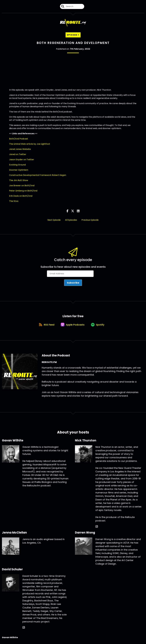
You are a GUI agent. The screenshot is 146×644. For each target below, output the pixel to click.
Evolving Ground (17, 165)
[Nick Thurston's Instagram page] (97, 527)
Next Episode (54, 220)
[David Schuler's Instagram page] (24, 628)
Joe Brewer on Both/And (22, 185)
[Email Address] (70, 274)
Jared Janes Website (20, 149)
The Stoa (14, 201)
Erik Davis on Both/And (21, 196)
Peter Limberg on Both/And (23, 191)
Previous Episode (90, 220)
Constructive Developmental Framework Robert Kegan (38, 175)
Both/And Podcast (19, 139)
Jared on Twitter (18, 154)
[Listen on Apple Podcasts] (73, 325)
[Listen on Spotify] (98, 325)
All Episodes (71, 220)
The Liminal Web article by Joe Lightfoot (30, 144)
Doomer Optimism (19, 170)
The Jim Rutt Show (19, 180)
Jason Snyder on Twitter (22, 160)
